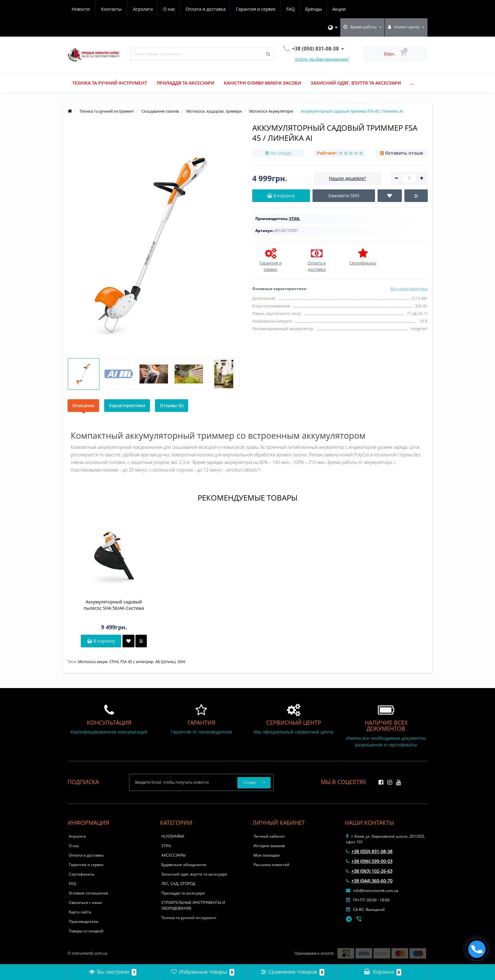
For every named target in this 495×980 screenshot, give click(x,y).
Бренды (257, 9)
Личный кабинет (269, 836)
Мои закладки (267, 855)
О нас (109, 9)
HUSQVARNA (173, 836)
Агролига (82, 9)
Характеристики (127, 405)
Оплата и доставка (146, 9)
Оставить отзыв (404, 153)
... (412, 83)
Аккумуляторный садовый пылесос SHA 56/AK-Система (114, 605)
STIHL (166, 846)
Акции (284, 9)
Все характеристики (409, 289)
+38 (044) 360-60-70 (369, 881)
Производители (84, 921)
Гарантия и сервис (197, 9)
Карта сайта (80, 912)
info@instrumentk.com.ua (372, 891)
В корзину (101, 641)
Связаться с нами (85, 903)
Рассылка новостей (271, 865)
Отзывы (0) (172, 405)
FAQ (233, 9)
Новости (311, 9)
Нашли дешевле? (347, 178)
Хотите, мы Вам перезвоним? (322, 59)
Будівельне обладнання (184, 865)
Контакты (341, 9)
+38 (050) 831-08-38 (369, 851)
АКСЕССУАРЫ (173, 855)
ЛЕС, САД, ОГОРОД (178, 884)
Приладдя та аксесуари (185, 83)
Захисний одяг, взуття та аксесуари (356, 83)
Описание (83, 405)
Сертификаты (82, 874)
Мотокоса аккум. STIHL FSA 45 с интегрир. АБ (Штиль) (127, 662)
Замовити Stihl (344, 196)
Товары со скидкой (86, 931)
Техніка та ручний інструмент (110, 83)
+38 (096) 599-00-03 (369, 861)
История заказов (269, 846)
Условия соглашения (89, 893)
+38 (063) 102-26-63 (369, 871)
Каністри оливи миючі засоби (262, 83)
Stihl (182, 662)
